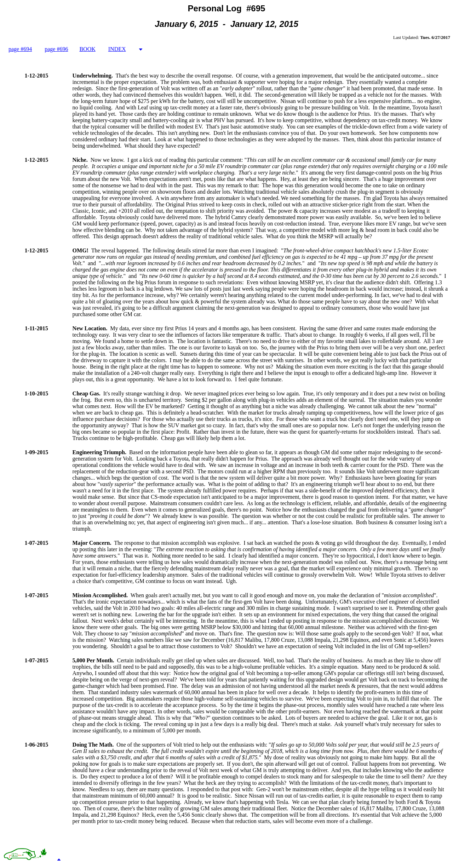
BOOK (87, 49)
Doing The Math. (93, 745)
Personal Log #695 (227, 8)
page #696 (56, 49)
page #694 (20, 49)
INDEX (117, 49)
